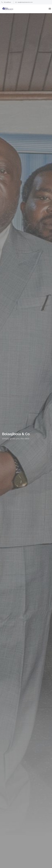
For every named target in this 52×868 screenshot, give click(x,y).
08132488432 (6, 2)
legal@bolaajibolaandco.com (24, 2)
